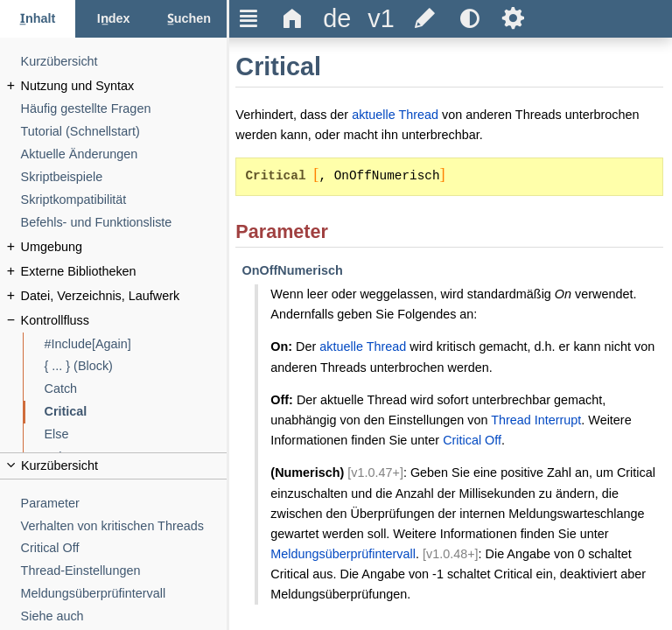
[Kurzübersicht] (124, 62)
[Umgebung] (124, 247)
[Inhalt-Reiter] (38, 19)
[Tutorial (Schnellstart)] (124, 132)
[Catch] (136, 389)
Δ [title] (293, 18)
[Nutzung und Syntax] (124, 86)
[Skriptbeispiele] (124, 177)
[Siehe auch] (124, 616)
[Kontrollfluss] (124, 321)
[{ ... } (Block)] (136, 366)
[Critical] (136, 412)
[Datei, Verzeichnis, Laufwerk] (124, 296)
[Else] (136, 434)
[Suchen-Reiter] (189, 19)
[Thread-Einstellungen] (124, 571)
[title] (337, 19)
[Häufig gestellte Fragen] (124, 109)
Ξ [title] (249, 18)
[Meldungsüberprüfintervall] (124, 594)
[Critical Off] (124, 548)
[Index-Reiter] (113, 19)
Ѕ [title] (513, 18)
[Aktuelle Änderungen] (124, 154)
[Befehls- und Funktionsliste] (124, 223)
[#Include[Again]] (136, 344)
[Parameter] (124, 504)
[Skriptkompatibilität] (124, 200)
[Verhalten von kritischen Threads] (124, 526)
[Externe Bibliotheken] (124, 272)
